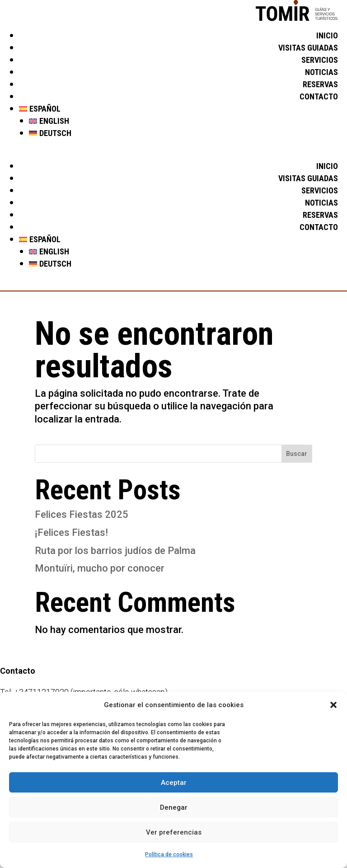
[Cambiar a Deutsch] (183, 133)
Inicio (327, 35)
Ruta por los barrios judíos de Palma (115, 551)
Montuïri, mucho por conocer (100, 568)
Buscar (297, 454)
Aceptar (174, 783)
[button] (333, 705)
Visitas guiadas (308, 48)
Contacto (319, 96)
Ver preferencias (174, 832)
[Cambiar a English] (183, 121)
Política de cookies (169, 854)
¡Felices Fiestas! (71, 533)
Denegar (174, 807)
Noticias (321, 72)
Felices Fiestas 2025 (82, 514)
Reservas (320, 84)
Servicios (320, 60)
